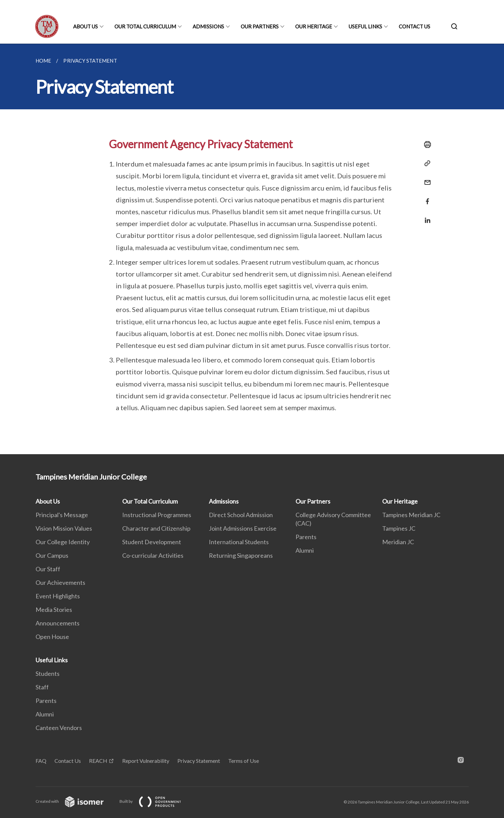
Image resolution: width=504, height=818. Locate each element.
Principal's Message (62, 515)
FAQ (41, 761)
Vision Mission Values (64, 528)
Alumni (305, 550)
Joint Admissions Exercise (243, 528)
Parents (306, 537)
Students (48, 673)
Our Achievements (60, 582)
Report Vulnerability (146, 761)
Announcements (58, 623)
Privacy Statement (199, 761)
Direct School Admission (241, 515)
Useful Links (365, 26)
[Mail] (425, 178)
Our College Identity (63, 542)
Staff (42, 687)
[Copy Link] (425, 163)
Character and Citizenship (156, 528)
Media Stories (54, 610)
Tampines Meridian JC (411, 515)
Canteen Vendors (59, 728)
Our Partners (260, 26)
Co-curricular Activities (153, 555)
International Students (239, 542)
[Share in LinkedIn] (425, 216)
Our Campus (52, 555)
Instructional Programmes (157, 515)
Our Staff (48, 569)
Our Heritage (314, 26)
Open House (52, 637)
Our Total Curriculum (145, 26)
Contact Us (414, 26)
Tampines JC (399, 528)
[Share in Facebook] (425, 197)
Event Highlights (58, 596)
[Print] (425, 145)
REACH (98, 761)
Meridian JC (398, 542)
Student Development (152, 542)
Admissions (208, 26)
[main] (252, 249)
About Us (85, 26)
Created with (75, 801)
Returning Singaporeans (241, 555)
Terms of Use (244, 761)
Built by (156, 801)
